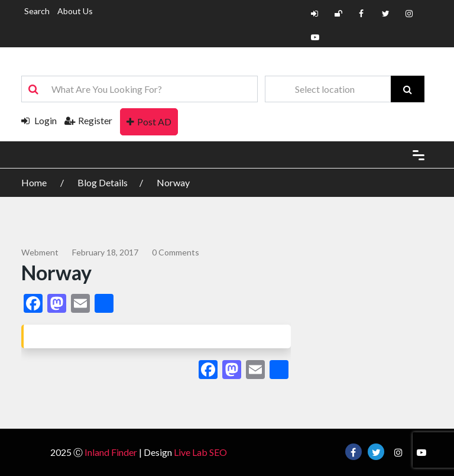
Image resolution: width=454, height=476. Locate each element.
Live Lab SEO (200, 452)
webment (40, 252)
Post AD (149, 122)
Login (39, 120)
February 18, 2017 (105, 252)
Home (35, 182)
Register (88, 120)
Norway (173, 182)
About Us (75, 11)
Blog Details (103, 182)
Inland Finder (111, 452)
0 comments (176, 252)
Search (37, 11)
